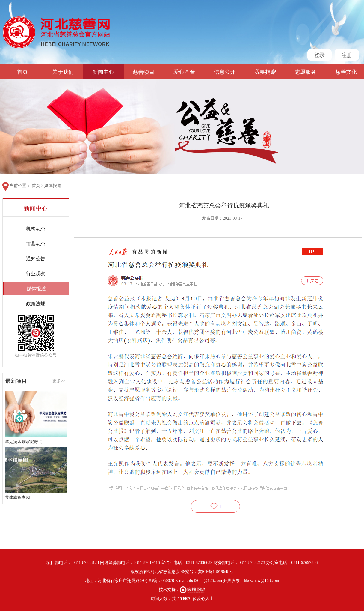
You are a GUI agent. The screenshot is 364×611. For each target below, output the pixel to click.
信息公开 (225, 72)
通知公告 (36, 259)
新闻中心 (103, 72)
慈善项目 (144, 72)
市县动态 (36, 244)
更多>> (59, 381)
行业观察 (36, 274)
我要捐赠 (265, 72)
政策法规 (36, 304)
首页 (22, 72)
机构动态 (36, 229)
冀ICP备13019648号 (216, 572)
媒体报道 (53, 186)
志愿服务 (306, 72)
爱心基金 (184, 72)
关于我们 (63, 72)
